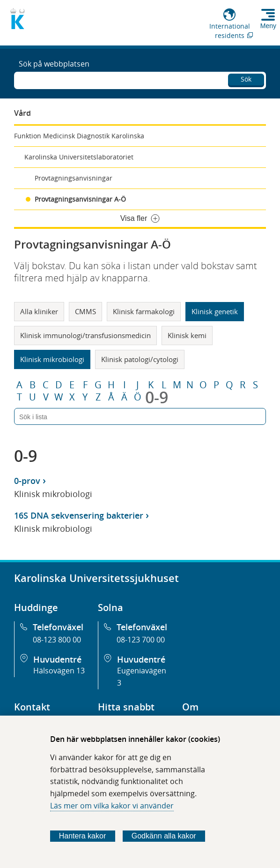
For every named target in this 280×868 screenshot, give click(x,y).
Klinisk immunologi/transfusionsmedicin (85, 335)
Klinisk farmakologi (144, 311)
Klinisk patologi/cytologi (140, 359)
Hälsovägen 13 (59, 671)
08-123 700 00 (141, 640)
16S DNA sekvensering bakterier (79, 515)
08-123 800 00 (57, 640)
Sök (246, 79)
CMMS (85, 311)
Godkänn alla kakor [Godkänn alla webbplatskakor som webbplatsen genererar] (164, 836)
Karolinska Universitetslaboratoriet (79, 157)
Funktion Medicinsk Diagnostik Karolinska (79, 136)
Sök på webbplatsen (54, 64)
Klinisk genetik (215, 311)
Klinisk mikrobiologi (52, 359)
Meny (268, 26)
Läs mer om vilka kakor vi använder (112, 806)
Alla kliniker (39, 311)
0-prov (27, 481)
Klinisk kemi (187, 335)
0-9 (157, 397)
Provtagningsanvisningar (74, 178)
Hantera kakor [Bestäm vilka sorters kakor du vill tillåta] (83, 836)
